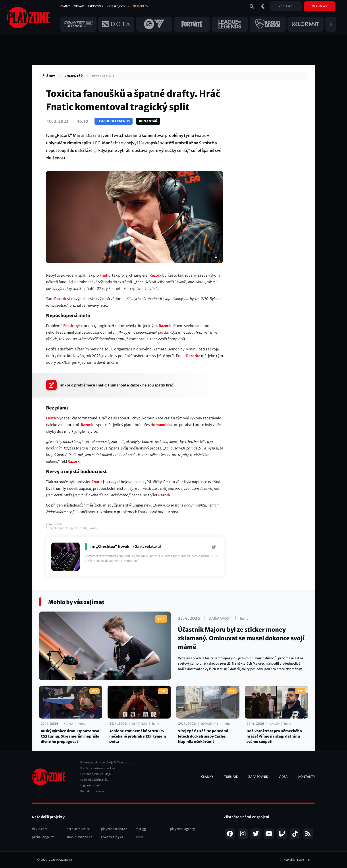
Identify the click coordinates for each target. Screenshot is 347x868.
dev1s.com (40, 829)
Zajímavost (220, 618)
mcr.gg (141, 829)
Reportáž (139, 724)
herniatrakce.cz (78, 829)
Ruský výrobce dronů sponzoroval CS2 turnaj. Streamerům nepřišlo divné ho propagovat (71, 736)
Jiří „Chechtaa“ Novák (110, 546)
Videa (283, 777)
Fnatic (105, 275)
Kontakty (307, 777)
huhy (244, 618)
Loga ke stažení (90, 785)
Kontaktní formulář (93, 791)
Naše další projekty (48, 817)
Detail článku (103, 76)
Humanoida (161, 425)
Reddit (58, 524)
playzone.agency (182, 829)
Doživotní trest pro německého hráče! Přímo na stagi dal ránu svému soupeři (274, 736)
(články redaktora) (147, 547)
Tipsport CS (140, 6)
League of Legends (114, 121)
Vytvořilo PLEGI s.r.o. (297, 860)
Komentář (74, 76)
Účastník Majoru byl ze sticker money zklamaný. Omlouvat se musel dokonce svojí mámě (241, 638)
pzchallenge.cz (43, 837)
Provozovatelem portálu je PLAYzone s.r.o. (107, 762)
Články (65, 6)
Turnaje (79, 6)
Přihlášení (286, 6)
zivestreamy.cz (112, 837)
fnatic (83, 528)
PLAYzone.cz (64, 860)
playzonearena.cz (114, 829)
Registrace (320, 6)
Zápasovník (95, 6)
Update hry (210, 724)
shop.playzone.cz (79, 837)
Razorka (193, 356)
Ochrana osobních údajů (95, 774)
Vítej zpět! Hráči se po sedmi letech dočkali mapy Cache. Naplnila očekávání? (203, 736)
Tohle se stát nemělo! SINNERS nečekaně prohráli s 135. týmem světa (138, 736)
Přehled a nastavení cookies (98, 768)
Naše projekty (116, 6)
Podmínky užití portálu (94, 780)
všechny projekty (139, 837)
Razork (155, 275)
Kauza (68, 724)
